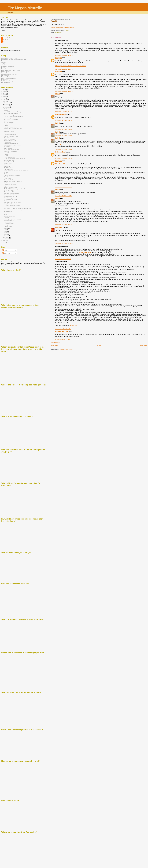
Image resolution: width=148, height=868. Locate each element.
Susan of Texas (5, 73)
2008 (5, 240)
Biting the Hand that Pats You (11, 144)
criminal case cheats (85, 252)
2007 (5, 242)
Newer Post (54, 345)
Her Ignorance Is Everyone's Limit (12, 124)
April (6, 234)
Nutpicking (7, 183)
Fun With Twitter (8, 227)
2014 (5, 93)
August (6, 228)
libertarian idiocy (58, 33)
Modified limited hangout (8, 81)
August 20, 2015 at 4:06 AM (63, 339)
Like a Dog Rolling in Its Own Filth (12, 205)
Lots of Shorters (8, 148)
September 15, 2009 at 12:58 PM (64, 91)
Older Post (144, 345)
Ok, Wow (6, 174)
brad (5, 42)
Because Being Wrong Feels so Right (13, 128)
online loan (74, 326)
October (7, 106)
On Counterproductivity (10, 216)
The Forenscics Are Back (10, 141)
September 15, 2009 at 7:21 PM (64, 196)
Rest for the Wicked (9, 195)
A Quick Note (7, 147)
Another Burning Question (10, 187)
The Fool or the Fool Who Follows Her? (14, 181)
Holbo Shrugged (8, 212)
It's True (6, 172)
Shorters (6, 110)
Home (99, 345)
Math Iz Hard (7, 166)
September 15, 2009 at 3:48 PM (64, 121)
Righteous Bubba (6, 77)
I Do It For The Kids (9, 224)
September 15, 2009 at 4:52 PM (64, 149)
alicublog (4, 65)
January (7, 239)
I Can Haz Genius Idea (10, 157)
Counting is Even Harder (10, 165)
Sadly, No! (4, 62)
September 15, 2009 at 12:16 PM (64, 55)
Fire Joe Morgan (6, 82)
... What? (6, 126)
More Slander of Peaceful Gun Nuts (13, 145)
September (8, 107)
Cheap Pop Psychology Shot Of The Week (14, 159)
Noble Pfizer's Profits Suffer (11, 196)
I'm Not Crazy (7, 178)
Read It (54, 21)
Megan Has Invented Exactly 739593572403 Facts (16, 171)
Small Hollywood (8, 109)
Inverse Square (5, 71)
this (60, 144)
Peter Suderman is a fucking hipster (11, 70)
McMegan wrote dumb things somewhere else (14, 59)
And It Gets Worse (9, 168)
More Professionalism (9, 139)
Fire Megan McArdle (25, 8)
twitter (11, 26)
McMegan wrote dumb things (9, 61)
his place (4, 26)
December (7, 103)
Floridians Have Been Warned (11, 193)
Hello (5, 215)
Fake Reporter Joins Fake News (12, 175)
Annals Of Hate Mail (9, 192)
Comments (6, 253)
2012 (5, 96)
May (6, 233)
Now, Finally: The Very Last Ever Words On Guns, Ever (17, 208)
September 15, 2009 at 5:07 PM (64, 158)
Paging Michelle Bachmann (11, 127)
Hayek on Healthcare (9, 213)
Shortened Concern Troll (10, 184)
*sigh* (6, 186)
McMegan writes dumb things (9, 58)
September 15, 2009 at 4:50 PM (64, 135)
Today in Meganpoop (9, 160)
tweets (37, 24)
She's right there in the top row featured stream (71, 66)
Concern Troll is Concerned (11, 180)
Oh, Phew (6, 218)
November (7, 104)
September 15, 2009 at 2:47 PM (64, 112)
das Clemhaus (5, 75)
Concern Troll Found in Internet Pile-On (14, 116)
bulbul (58, 94)
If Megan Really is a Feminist (11, 136)
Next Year (6, 138)
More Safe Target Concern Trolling (12, 112)
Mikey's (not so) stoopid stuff (9, 78)
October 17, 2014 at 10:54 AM (63, 329)
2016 (5, 90)
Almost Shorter (8, 222)
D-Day (3, 67)
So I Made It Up (8, 207)
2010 (5, 100)
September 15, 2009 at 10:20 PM (64, 243)
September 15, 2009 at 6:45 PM (64, 187)
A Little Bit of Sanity (9, 190)
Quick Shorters (8, 121)
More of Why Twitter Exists (11, 151)
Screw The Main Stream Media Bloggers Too (15, 210)
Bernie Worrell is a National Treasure (13, 162)
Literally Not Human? (9, 225)
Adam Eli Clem (7, 38)
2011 (5, 98)
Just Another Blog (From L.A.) (9, 74)
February (7, 237)
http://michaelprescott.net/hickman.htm (62, 28)
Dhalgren (59, 58)
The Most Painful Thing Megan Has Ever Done (15, 189)
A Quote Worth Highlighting (11, 199)
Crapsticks (7, 177)
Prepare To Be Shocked (10, 133)
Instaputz (4, 69)
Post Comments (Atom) (66, 349)
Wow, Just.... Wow (9, 204)
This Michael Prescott (62, 164)
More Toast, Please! (9, 132)
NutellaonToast (61, 114)
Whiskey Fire (24, 26)
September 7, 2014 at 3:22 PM (63, 259)
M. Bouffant (59, 227)
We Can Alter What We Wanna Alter (13, 202)
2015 (5, 91)
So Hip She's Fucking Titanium (12, 150)
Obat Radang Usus (62, 331)
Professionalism (8, 142)
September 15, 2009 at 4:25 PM (64, 130)
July (6, 230)
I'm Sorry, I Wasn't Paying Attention (13, 219)
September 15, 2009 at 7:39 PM (64, 225)
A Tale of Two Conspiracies (11, 115)
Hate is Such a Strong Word (11, 120)
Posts (5, 250)
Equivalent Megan (8, 198)
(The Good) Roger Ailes (8, 66)
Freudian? (7, 154)
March (6, 236)
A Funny (6, 130)
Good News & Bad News (10, 135)
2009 (5, 101)
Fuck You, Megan (8, 169)
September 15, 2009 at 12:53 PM (64, 69)
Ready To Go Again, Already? (11, 113)
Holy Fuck (7, 153)
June (6, 231)
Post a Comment (55, 343)
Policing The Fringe (9, 221)
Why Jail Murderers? (9, 123)
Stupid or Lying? (8, 163)
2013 (5, 95)
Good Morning (8, 118)
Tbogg (3, 63)
